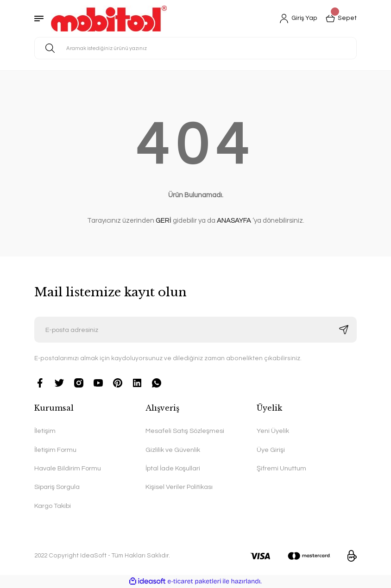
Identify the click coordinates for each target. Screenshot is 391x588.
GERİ (164, 221)
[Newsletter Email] (195, 330)
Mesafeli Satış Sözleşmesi (185, 431)
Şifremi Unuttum (281, 468)
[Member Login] (298, 19)
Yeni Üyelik (273, 431)
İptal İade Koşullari (173, 468)
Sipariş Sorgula (57, 487)
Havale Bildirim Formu (68, 468)
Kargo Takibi (53, 506)
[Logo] (109, 19)
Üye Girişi (271, 450)
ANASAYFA (234, 221)
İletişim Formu (55, 450)
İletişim (45, 431)
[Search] (195, 48)
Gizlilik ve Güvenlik (173, 450)
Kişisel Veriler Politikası (179, 487)
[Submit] (344, 330)
